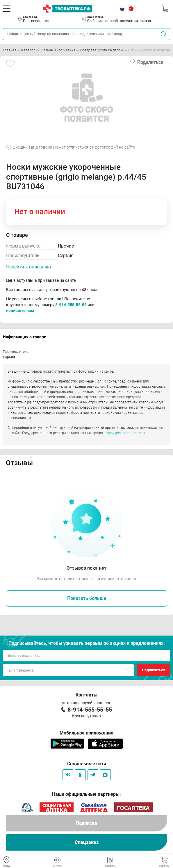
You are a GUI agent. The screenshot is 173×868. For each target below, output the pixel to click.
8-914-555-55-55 (71, 305)
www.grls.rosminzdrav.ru (126, 433)
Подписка (86, 823)
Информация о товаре (25, 337)
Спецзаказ (87, 842)
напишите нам (20, 311)
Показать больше (87, 598)
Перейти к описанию (28, 267)
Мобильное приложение (86, 733)
